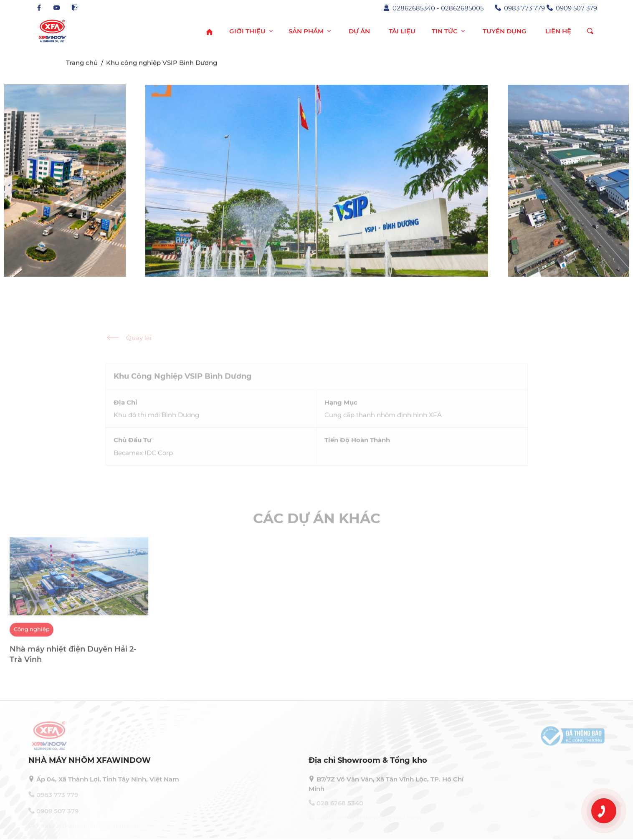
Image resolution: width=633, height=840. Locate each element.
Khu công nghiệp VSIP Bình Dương (162, 64)
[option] (79, 609)
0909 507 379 (572, 8)
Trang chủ (82, 64)
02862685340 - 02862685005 (433, 8)
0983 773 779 (520, 8)
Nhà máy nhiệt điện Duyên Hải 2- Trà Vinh (73, 659)
